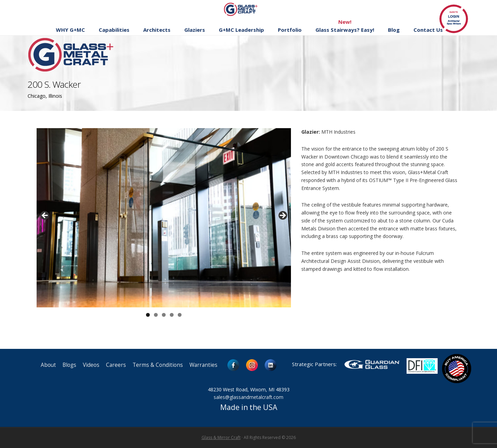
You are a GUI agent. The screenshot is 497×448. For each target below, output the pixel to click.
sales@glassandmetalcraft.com (248, 397)
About (48, 365)
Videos (91, 365)
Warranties (203, 365)
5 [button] (180, 315)
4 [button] (172, 315)
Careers (116, 365)
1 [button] (148, 315)
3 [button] (164, 315)
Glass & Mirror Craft (221, 437)
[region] (164, 218)
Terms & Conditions (158, 365)
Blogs (69, 365)
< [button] (45, 216)
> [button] (282, 216)
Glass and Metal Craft (248, 9)
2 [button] (156, 315)
